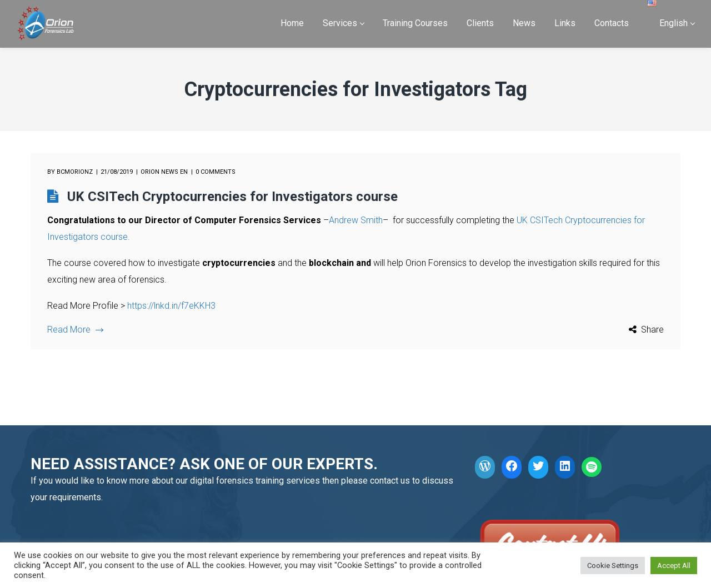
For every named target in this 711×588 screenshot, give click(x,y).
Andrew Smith (356, 220)
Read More (75, 330)
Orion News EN (164, 172)
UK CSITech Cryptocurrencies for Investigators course (232, 197)
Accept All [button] (674, 566)
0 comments (216, 172)
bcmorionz (75, 172)
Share (652, 330)
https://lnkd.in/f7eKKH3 (171, 306)
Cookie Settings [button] (613, 566)
